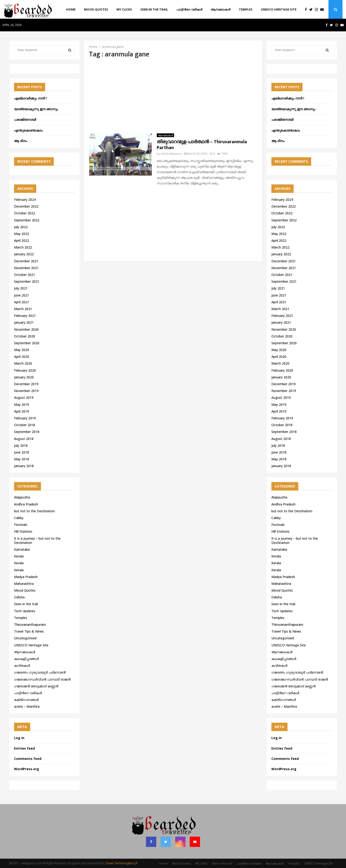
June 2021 (22, 295)
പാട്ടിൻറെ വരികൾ (189, 9)
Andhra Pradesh (26, 504)
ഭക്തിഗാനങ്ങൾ (26, 700)
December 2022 (26, 206)
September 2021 (27, 281)
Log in (19, 738)
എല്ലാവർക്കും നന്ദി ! (30, 98)
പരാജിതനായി (25, 119)
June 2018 (22, 452)
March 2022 (23, 247)
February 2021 (25, 316)
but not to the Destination (35, 511)
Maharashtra (24, 584)
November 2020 (26, 329)
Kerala (19, 556)
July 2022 (21, 227)
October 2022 (25, 213)
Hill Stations (23, 531)
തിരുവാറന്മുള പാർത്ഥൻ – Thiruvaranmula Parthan (202, 145)
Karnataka (22, 549)
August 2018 (24, 439)
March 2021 (23, 309)
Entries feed (24, 748)
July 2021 (21, 288)
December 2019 (26, 384)
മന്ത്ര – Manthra (27, 706)
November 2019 (26, 391)
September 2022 (27, 220)
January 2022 (24, 254)
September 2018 (27, 432)
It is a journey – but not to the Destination (37, 540)
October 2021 (25, 275)
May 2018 (22, 459)
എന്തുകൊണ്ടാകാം (28, 130)
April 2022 (22, 240)
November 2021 (26, 268)
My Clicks (124, 9)
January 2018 (24, 466)
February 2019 (25, 418)
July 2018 (21, 445)
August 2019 (24, 397)
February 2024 (25, 200)
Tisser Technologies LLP (122, 863)
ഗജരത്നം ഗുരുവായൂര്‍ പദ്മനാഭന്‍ (40, 672)
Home (71, 9)
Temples (246, 9)
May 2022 (22, 234)
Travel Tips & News (29, 631)
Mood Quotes (96, 9)
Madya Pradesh (26, 577)
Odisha (19, 597)
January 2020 (24, 377)
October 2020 (25, 336)
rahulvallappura (171, 154)
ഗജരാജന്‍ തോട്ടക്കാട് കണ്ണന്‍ (36, 686)
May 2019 (22, 405)
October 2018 (25, 425)
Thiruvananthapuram (30, 624)
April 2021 (22, 302)
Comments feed (28, 759)
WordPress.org (27, 769)
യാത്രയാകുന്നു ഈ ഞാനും (36, 109)
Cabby (19, 518)
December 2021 (26, 261)
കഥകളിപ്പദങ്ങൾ (26, 659)
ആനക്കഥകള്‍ (221, 9)
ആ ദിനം (21, 141)
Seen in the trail (154, 9)
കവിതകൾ (22, 665)
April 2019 (22, 411)
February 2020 (25, 370)
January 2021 (24, 322)
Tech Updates (25, 611)
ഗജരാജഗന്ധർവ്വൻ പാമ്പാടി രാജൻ (42, 679)
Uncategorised (25, 638)
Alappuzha (22, 497)
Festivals (21, 525)
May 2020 (22, 350)
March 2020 (23, 363)
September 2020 (27, 343)
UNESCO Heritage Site (279, 9)
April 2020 (22, 357)
